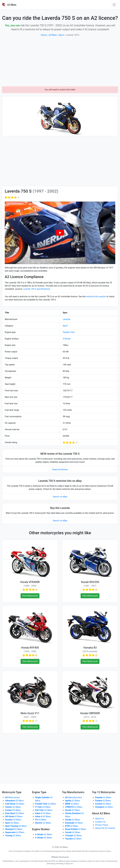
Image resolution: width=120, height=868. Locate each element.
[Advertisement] (60, 62)
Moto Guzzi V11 (30, 713)
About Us (99, 819)
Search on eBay (60, 497)
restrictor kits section (96, 296)
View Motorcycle (30, 596)
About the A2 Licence (105, 828)
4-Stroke (67, 339)
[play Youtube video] (60, 233)
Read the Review (60, 470)
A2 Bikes (53, 35)
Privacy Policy (102, 825)
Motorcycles (12, 797)
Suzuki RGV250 (90, 582)
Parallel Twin (69, 332)
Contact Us (100, 822)
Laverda (66, 319)
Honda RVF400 (30, 648)
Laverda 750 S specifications (36, 289)
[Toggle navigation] (114, 5)
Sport (61, 35)
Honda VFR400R (30, 582)
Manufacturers (74, 797)
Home (44, 35)
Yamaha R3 (90, 648)
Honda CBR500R (90, 713)
